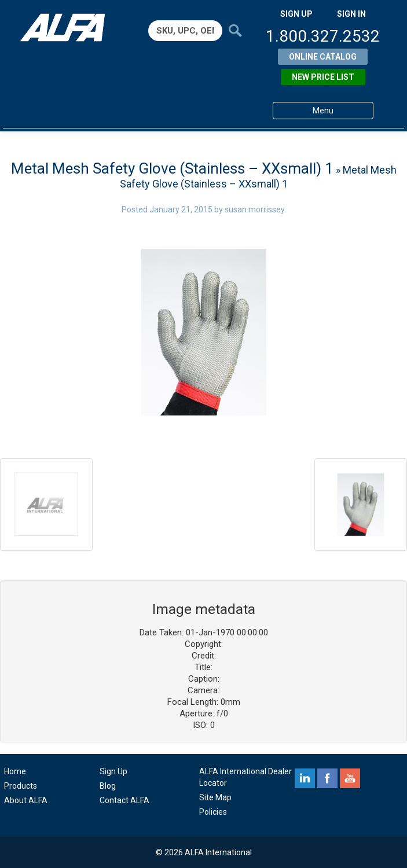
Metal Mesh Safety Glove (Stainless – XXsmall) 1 (172, 168)
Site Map (215, 797)
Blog (108, 786)
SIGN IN (351, 14)
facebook (327, 778)
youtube (350, 778)
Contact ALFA (124, 800)
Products (21, 786)
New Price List (323, 77)
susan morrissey (254, 209)
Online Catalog (323, 57)
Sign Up (113, 771)
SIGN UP (296, 14)
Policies (213, 812)
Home (15, 771)
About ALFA (26, 800)
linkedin (305, 778)
